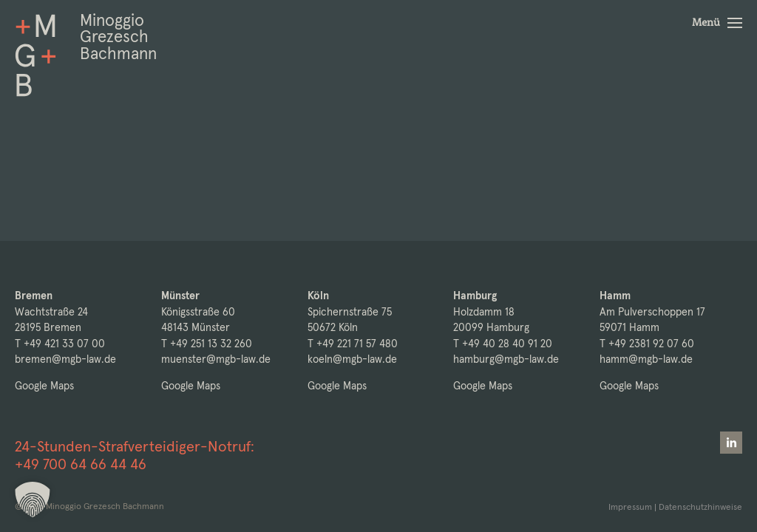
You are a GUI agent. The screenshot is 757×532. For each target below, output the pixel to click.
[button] (717, 23)
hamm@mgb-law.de (646, 359)
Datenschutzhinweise (700, 507)
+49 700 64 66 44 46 (81, 464)
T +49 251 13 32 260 (207, 344)
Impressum (630, 507)
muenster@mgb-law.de (216, 359)
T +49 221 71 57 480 (353, 344)
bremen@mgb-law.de (65, 359)
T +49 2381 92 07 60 (647, 344)
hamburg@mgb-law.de (506, 359)
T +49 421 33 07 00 (60, 344)
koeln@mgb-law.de (352, 359)
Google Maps (44, 386)
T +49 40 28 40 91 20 (503, 344)
